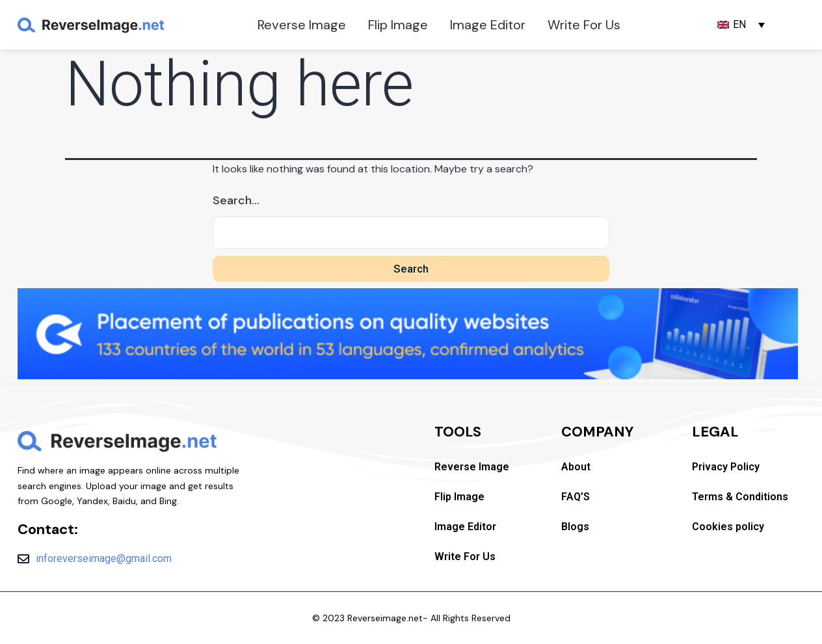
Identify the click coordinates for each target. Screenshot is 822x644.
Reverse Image (302, 25)
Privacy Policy (726, 467)
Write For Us (584, 25)
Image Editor (488, 25)
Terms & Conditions (740, 497)
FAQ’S (576, 497)
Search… (236, 200)
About (576, 467)
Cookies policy (728, 527)
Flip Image (398, 25)
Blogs (575, 527)
